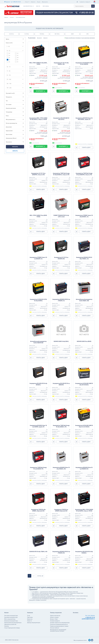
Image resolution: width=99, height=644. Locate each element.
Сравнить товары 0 (85, 2)
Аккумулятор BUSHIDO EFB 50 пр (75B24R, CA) (61, 301)
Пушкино (93, 616)
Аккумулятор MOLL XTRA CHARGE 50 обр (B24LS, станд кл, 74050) (38, 119)
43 (17, 54)
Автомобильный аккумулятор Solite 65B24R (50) (38, 343)
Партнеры (30, 618)
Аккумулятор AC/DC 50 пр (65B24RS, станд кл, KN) (38, 174)
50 (8, 60)
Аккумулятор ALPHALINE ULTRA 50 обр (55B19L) (38, 301)
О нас (27, 2)
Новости (33, 2)
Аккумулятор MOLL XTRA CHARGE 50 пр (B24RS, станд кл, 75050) (84, 511)
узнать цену (86, 148)
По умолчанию (32, 38)
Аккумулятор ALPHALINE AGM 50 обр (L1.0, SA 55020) (84, 427)
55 (17, 62)
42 (8, 54)
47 (8, 58)
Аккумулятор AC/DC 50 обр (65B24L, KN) (61, 64)
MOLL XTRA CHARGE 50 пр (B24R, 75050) (38, 217)
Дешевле (40, 38)
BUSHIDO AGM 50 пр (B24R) (84, 342)
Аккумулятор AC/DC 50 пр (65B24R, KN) (61, 259)
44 (8, 56)
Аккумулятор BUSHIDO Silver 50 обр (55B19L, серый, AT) (84, 119)
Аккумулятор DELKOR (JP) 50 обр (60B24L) (38, 385)
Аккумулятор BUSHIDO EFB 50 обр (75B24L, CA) (84, 259)
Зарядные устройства (10, 625)
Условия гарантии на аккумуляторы (60, 623)
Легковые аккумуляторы (11, 616)
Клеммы (7, 627)
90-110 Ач (57, 34)
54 (8, 62)
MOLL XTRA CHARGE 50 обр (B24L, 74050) (38, 64)
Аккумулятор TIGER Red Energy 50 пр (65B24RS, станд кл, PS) (84, 174)
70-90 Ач (42, 34)
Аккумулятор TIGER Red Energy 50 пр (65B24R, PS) (38, 469)
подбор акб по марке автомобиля (49, 28)
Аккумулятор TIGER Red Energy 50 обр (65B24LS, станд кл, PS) (61, 174)
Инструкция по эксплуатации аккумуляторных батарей (58, 631)
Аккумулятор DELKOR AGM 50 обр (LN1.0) (61, 119)
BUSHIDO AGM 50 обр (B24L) (61, 342)
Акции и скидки (54, 618)
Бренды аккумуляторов (34, 623)
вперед (41, 576)
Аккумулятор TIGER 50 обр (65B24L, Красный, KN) (38, 511)
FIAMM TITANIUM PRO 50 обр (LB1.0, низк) (61, 217)
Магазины (48, 6)
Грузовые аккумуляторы (11, 618)
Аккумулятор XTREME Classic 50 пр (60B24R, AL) (38, 259)
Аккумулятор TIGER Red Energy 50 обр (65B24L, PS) (61, 427)
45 (17, 56)
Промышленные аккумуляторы (13, 623)
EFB (87, 34)
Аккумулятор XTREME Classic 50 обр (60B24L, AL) (84, 217)
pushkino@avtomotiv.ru (88, 619)
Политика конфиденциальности (59, 625)
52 (17, 60)
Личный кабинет (55, 628)
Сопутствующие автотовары (12, 628)
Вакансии (30, 620)
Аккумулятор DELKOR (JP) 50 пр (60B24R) (61, 385)
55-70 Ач (27, 34)
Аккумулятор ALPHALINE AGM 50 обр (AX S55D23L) (84, 385)
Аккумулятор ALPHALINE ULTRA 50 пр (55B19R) (84, 64)
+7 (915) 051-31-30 (90, 618)
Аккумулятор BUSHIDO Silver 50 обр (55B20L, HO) (61, 469)
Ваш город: (88, 616)
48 (17, 58)
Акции (39, 2)
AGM (72, 34)
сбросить (15, 151)
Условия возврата (55, 621)
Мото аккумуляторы (10, 620)
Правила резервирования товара (59, 627)
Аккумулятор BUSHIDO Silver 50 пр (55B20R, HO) (84, 469)
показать (15, 147)
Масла (39, 6)
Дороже (46, 38)
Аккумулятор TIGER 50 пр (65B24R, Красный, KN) (61, 511)
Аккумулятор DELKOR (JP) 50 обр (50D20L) (84, 553)
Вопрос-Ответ (54, 620)
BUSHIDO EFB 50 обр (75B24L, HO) (38, 552)
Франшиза (45, 2)
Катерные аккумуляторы (11, 621)
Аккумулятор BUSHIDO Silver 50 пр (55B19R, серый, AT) (38, 427)
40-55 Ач (11, 34)
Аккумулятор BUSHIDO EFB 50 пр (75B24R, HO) (61, 553)
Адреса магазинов (55, 616)
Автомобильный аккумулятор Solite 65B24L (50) (84, 301)
